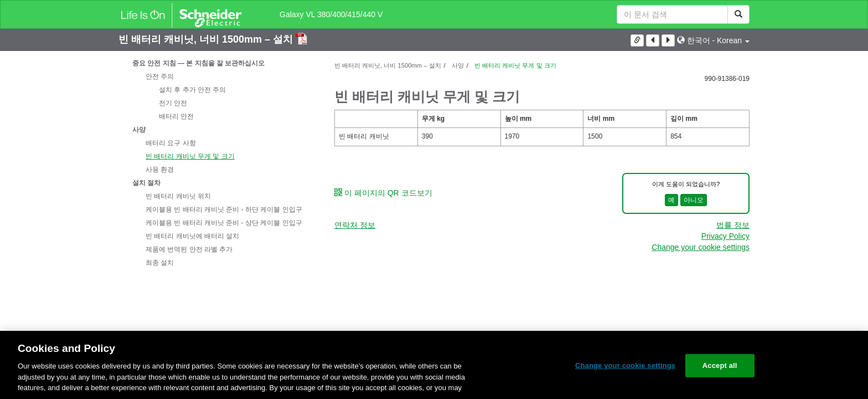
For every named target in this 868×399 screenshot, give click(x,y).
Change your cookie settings (701, 247)
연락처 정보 (355, 225)
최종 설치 (160, 263)
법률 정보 (733, 225)
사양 (139, 130)
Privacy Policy (725, 236)
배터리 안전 (176, 116)
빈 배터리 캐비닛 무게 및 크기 (190, 156)
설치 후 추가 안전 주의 (192, 90)
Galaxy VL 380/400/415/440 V (331, 14)
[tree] (218, 163)
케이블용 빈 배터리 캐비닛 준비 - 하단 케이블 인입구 (224, 209)
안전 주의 (160, 76)
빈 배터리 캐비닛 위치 (178, 196)
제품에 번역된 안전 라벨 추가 (189, 249)
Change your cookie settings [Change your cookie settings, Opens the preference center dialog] (625, 365)
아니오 (694, 200)
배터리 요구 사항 (171, 143)
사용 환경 (160, 170)
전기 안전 (173, 103)
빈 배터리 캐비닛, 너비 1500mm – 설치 (207, 39)
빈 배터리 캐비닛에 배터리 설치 (192, 236)
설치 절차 (146, 183)
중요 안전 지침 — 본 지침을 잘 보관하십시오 (198, 63)
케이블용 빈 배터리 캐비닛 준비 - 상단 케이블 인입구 (224, 223)
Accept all (720, 365)
